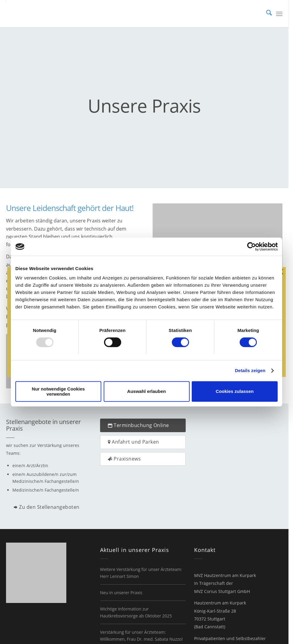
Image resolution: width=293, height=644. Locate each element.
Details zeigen (250, 370)
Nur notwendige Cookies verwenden (58, 391)
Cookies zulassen (235, 391)
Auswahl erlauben (146, 391)
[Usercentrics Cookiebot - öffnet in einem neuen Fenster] (251, 247)
